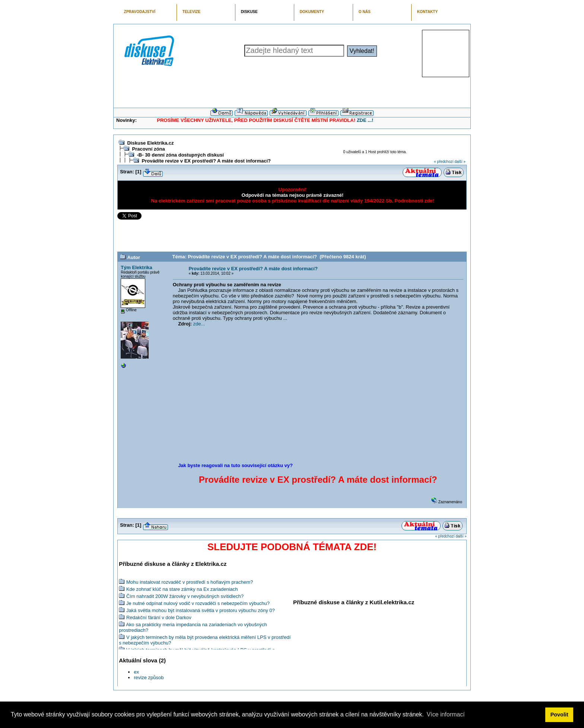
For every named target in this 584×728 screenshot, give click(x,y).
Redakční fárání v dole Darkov (159, 617)
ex (136, 672)
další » (460, 162)
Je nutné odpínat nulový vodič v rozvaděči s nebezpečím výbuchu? (198, 603)
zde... (199, 324)
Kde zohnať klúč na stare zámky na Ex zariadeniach (182, 589)
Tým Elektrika (137, 267)
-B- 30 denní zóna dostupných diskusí (180, 155)
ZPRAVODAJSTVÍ (140, 12)
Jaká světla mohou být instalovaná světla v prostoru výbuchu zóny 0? (201, 610)
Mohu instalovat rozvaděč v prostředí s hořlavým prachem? (190, 582)
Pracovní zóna (148, 149)
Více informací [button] (445, 714)
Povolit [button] (559, 715)
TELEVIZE (191, 12)
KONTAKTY (428, 12)
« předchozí (444, 162)
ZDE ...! (365, 120)
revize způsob (149, 677)
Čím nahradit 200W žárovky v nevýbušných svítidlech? (185, 596)
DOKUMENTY (312, 12)
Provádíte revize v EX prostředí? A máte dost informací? (206, 161)
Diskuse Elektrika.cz (150, 143)
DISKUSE (249, 12)
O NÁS (365, 12)
